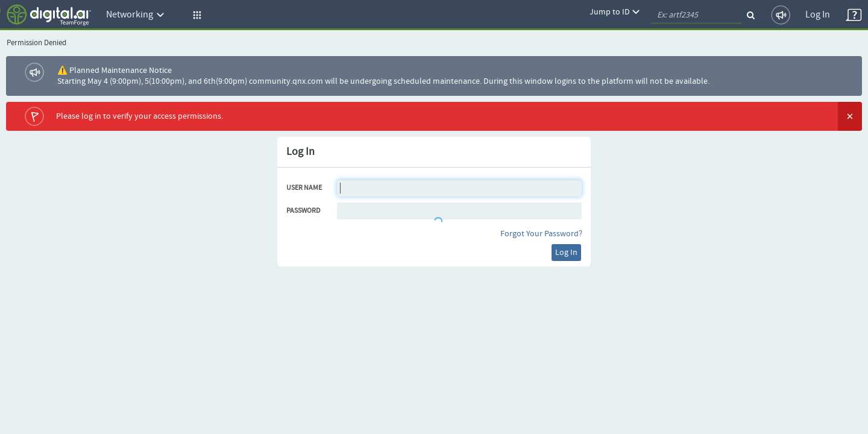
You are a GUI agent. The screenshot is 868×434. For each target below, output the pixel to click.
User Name (304, 188)
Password (303, 211)
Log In (818, 15)
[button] (195, 15)
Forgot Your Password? (541, 234)
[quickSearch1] (696, 15)
